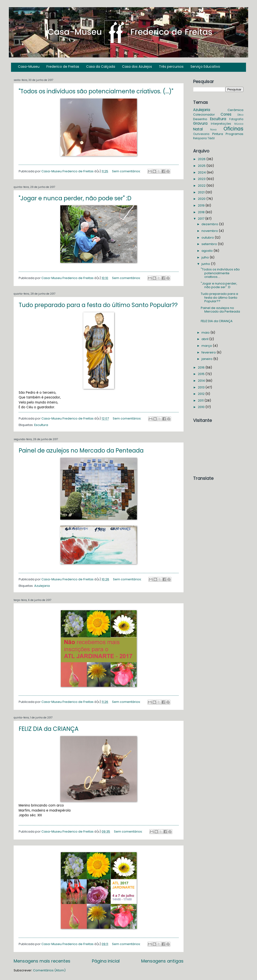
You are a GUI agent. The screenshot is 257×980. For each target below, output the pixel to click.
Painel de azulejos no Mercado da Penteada (81, 451)
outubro (208, 238)
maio (206, 333)
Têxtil (211, 138)
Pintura (218, 134)
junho (206, 264)
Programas (235, 134)
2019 (202, 205)
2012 (202, 394)
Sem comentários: (127, 171)
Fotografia (236, 119)
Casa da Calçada (101, 67)
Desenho (200, 119)
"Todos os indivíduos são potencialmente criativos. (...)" (96, 91)
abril (205, 339)
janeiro (207, 359)
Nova (213, 130)
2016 (202, 367)
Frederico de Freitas (63, 67)
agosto (207, 251)
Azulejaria (42, 586)
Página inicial (106, 961)
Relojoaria (200, 138)
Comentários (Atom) (49, 970)
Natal (198, 129)
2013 (202, 387)
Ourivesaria (201, 134)
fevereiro (209, 352)
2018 (202, 212)
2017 (201, 219)
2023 (202, 179)
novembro (210, 231)
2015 (202, 374)
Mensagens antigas (162, 961)
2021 (202, 192)
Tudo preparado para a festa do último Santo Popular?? (98, 305)
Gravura (200, 123)
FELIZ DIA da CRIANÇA (49, 729)
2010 (202, 407)
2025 (202, 166)
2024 (202, 172)
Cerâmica (235, 110)
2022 (202, 186)
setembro (210, 244)
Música (239, 124)
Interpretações (221, 124)
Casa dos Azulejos (137, 67)
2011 (201, 400)
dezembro (210, 224)
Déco (240, 115)
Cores (226, 114)
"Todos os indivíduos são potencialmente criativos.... (220, 273)
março (207, 346)
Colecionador (204, 115)
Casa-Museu (29, 67)
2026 (202, 159)
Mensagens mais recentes (42, 961)
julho (206, 257)
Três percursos (171, 67)
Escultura (41, 425)
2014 (202, 381)
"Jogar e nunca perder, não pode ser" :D (75, 198)
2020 (202, 199)
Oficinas (233, 129)
